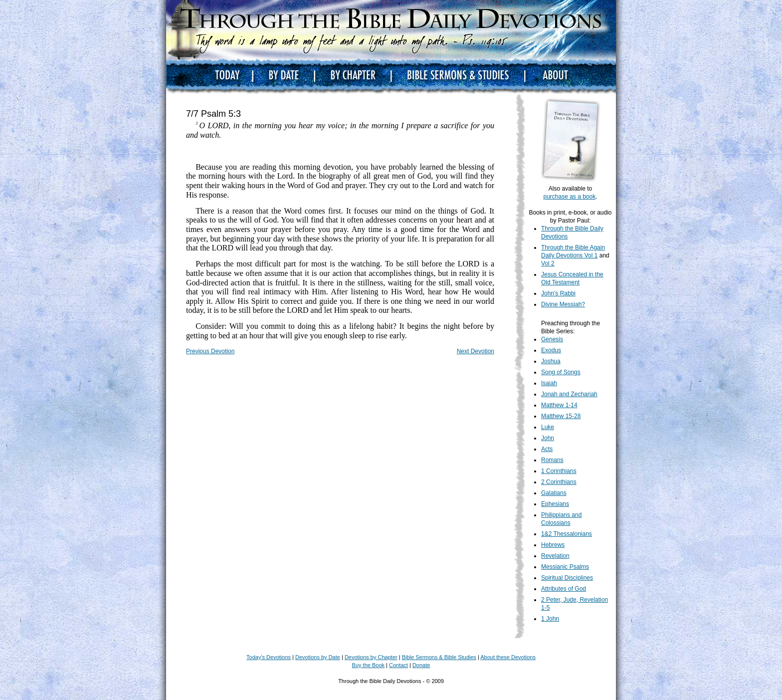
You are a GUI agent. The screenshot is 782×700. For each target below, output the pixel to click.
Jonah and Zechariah (569, 394)
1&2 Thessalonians (567, 534)
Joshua (551, 361)
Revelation (555, 556)
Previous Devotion (210, 351)
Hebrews (553, 545)
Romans (552, 460)
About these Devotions (508, 657)
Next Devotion (476, 351)
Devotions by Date (318, 657)
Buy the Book (368, 665)
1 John (550, 619)
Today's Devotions (269, 657)
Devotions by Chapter (371, 657)
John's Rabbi (558, 293)
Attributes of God (564, 589)
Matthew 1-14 (559, 405)
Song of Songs (561, 372)
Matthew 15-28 (561, 416)
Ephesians (555, 504)
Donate (421, 665)
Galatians (554, 493)
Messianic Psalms (565, 567)
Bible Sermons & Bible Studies (439, 657)
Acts (547, 449)
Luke (548, 427)
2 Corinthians (559, 482)
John (548, 438)
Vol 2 (548, 263)
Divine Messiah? (563, 304)
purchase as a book (569, 197)
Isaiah (549, 383)
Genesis (552, 339)
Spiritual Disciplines (567, 578)
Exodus (551, 350)
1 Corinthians (559, 471)
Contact (398, 665)
